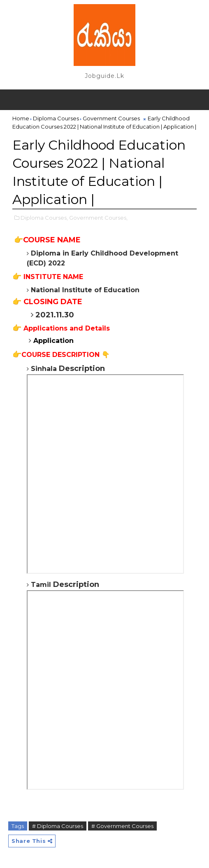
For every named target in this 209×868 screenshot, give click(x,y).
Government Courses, (98, 218)
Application (53, 341)
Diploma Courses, (44, 218)
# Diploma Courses (58, 826)
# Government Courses (122, 826)
